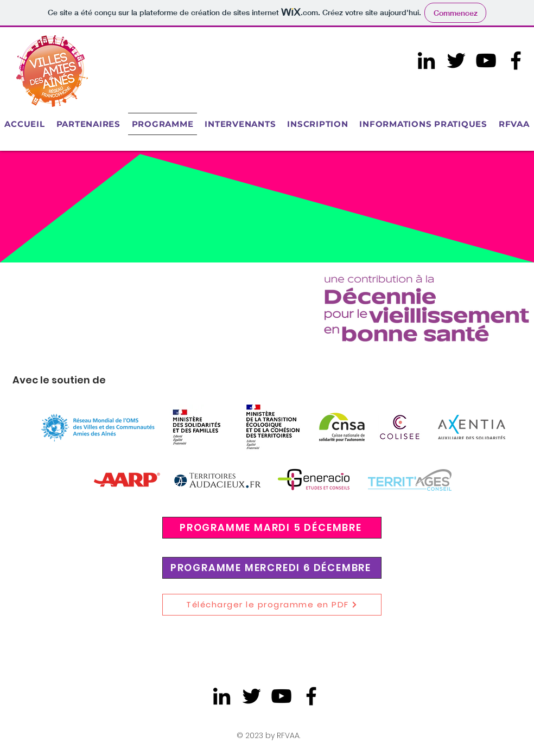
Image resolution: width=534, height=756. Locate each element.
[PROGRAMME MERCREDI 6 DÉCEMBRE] (272, 568)
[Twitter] (456, 60)
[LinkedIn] (426, 60)
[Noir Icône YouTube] (486, 60)
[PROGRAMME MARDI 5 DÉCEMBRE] (272, 528)
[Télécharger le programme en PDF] (272, 605)
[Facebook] (516, 60)
